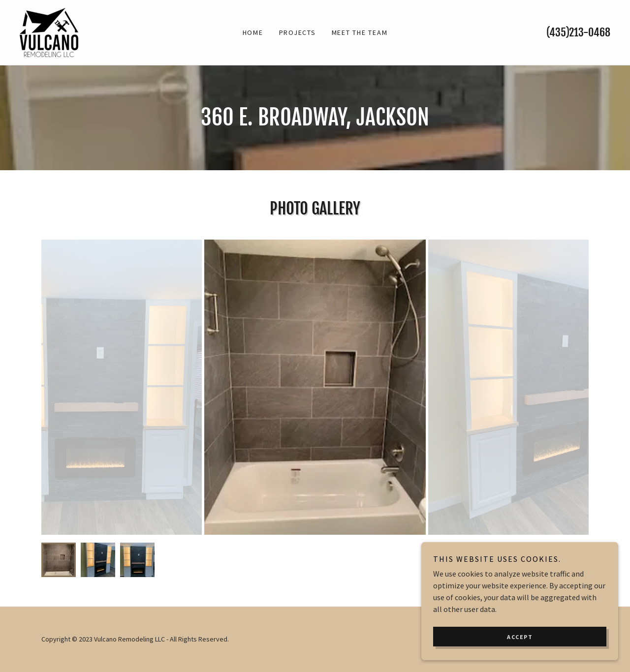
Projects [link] (298, 32)
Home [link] (253, 32)
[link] (49, 31)
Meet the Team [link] (360, 32)
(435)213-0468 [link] (578, 32)
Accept (520, 637)
